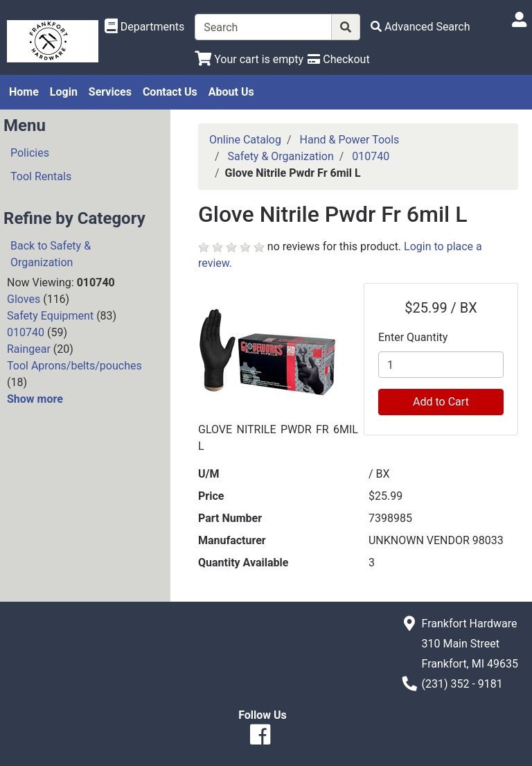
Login (64, 92)
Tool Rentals (41, 176)
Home (24, 92)
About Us (231, 92)
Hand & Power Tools (350, 140)
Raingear (29, 349)
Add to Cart (441, 402)
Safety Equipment (50, 316)
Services (110, 92)
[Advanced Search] (420, 27)
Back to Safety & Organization (51, 254)
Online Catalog (245, 140)
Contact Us (170, 92)
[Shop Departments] (145, 27)
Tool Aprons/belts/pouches (74, 366)
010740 (26, 332)
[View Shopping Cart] (249, 59)
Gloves (24, 299)
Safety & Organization (281, 156)
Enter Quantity (413, 337)
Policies (30, 153)
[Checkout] (338, 59)
